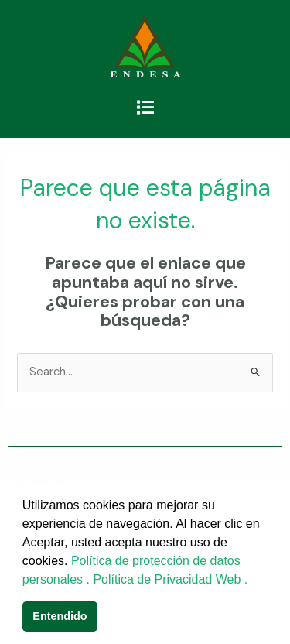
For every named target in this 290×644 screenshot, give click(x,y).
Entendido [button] (60, 616)
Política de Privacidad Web (168, 579)
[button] (145, 108)
